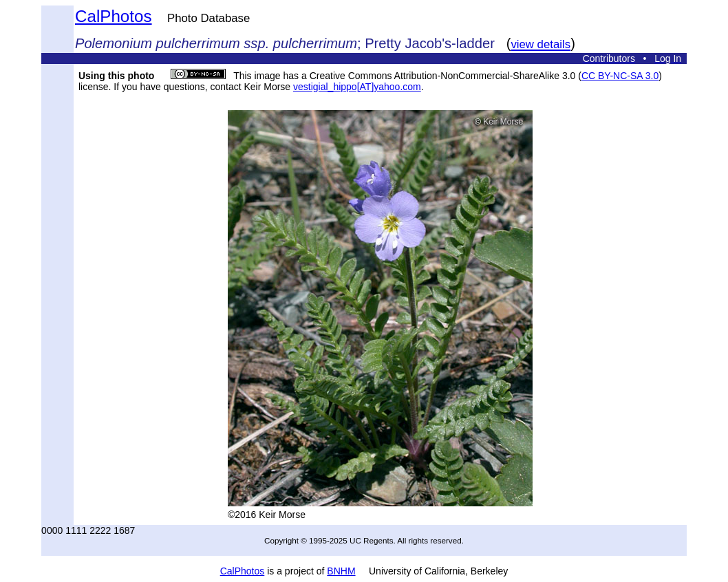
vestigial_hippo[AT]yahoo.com (357, 87)
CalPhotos (114, 16)
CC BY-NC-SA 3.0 (620, 76)
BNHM (341, 571)
